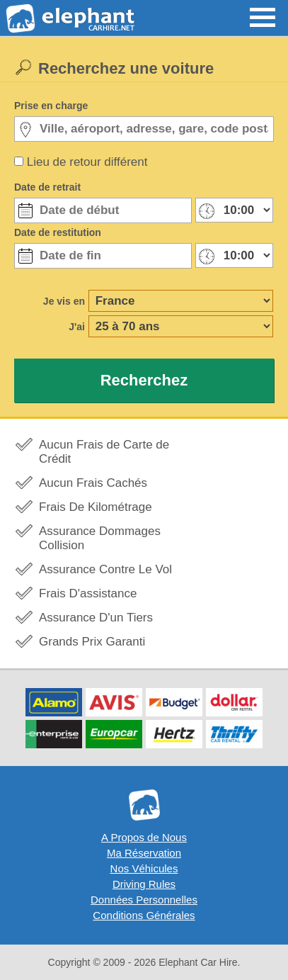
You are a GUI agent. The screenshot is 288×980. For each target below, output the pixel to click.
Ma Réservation (144, 853)
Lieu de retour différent (87, 162)
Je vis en (64, 301)
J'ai (77, 327)
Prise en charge (51, 106)
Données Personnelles (144, 900)
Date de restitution (58, 232)
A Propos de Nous (144, 837)
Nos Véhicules (144, 868)
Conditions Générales (144, 915)
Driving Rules (144, 884)
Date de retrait (47, 187)
